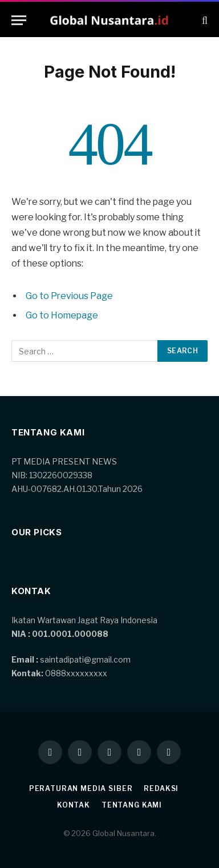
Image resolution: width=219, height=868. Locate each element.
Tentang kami (132, 805)
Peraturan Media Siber (81, 788)
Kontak (74, 805)
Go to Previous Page (69, 296)
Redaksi (161, 788)
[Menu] (19, 20)
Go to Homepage (62, 315)
